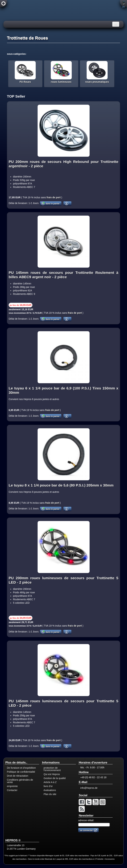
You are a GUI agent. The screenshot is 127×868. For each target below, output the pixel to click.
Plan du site (50, 794)
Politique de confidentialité (21, 772)
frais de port (53, 197)
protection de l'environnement (52, 769)
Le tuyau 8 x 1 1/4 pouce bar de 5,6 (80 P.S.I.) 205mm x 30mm (61, 485)
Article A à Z (50, 782)
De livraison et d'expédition (21, 768)
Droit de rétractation (18, 776)
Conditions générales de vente (20, 781)
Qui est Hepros (52, 774)
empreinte (12, 786)
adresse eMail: (86, 820)
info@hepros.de (89, 788)
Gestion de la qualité (55, 778)
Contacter (12, 790)
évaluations (50, 790)
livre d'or (48, 786)
